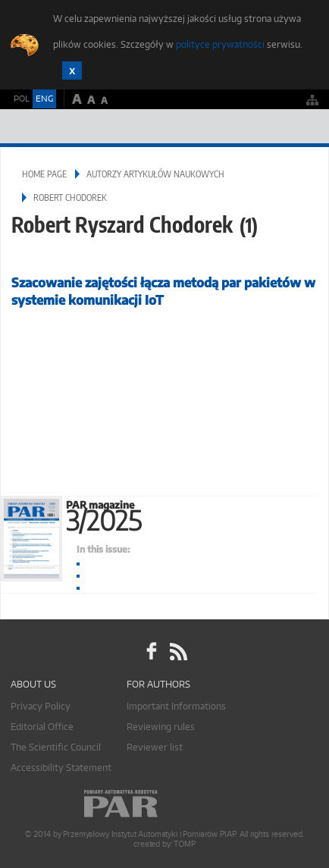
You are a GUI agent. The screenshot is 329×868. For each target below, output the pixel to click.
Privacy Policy (41, 706)
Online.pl (164, 804)
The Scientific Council (56, 747)
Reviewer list (155, 747)
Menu (303, 126)
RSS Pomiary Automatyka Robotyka (177, 652)
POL (22, 99)
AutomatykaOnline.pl (92, 126)
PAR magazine (197, 513)
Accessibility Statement (61, 768)
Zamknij (72, 71)
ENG (44, 99)
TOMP (184, 844)
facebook (152, 652)
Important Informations (176, 706)
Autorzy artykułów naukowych (155, 174)
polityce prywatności (220, 44)
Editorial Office (42, 727)
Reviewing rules (161, 727)
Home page (44, 174)
